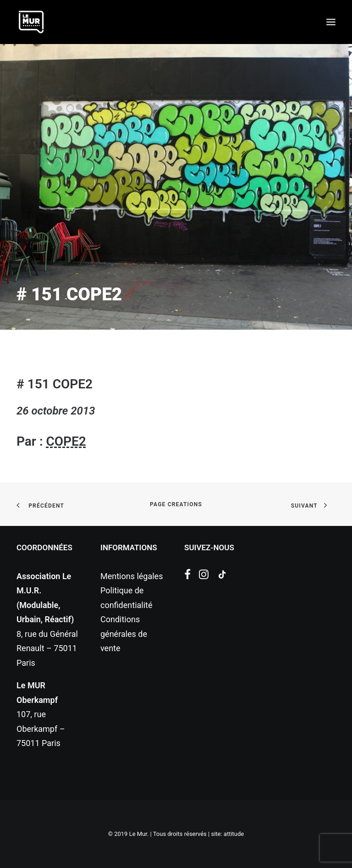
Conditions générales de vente (124, 634)
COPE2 (66, 441)
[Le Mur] (31, 22)
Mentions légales (132, 576)
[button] (331, 22)
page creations (176, 504)
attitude (234, 834)
